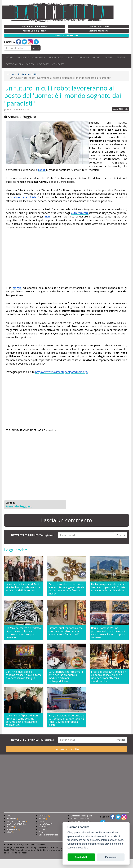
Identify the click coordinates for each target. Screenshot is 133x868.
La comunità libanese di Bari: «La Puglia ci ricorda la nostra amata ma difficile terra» (23, 587)
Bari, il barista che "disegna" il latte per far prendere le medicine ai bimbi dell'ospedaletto (66, 676)
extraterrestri (80, 213)
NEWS (9, 832)
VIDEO (30, 64)
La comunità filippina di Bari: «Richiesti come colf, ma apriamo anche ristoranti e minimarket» (22, 720)
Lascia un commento (66, 520)
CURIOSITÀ (39, 57)
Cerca (36, 48)
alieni (47, 216)
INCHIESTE (23, 57)
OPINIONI (83, 57)
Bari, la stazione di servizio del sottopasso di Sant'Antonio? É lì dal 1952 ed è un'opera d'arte (66, 720)
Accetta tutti (81, 857)
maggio (17, 288)
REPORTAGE (56, 57)
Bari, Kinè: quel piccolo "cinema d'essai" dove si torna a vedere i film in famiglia (24, 675)
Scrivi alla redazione (80, 818)
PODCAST (43, 64)
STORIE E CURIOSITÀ (16, 821)
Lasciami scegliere (78, 848)
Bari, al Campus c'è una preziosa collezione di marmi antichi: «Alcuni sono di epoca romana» (108, 633)
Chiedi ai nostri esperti (81, 816)
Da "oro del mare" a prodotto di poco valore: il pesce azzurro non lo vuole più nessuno (23, 633)
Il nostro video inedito (67, 749)
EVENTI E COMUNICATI (17, 824)
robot (42, 170)
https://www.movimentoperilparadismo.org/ (62, 372)
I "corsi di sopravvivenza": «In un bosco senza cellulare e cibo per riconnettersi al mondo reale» (109, 676)
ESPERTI (121, 57)
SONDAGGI (44, 827)
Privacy (42, 832)
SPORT (70, 57)
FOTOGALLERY (14, 64)
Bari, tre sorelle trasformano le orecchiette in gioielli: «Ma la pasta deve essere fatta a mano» (66, 589)
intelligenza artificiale (23, 197)
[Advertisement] (66, 258)
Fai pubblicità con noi (81, 821)
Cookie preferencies (48, 835)
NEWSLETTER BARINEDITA (33, 535)
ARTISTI (97, 57)
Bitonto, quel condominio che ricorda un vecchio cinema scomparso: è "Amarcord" (66, 631)
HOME (10, 57)
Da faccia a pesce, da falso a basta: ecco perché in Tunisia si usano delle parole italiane (108, 587)
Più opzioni (111, 857)
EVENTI (109, 57)
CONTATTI (58, 64)
